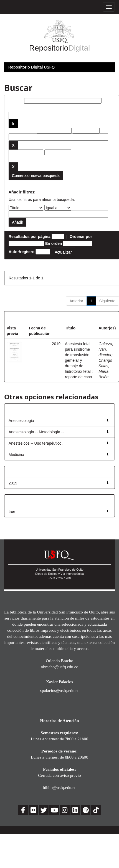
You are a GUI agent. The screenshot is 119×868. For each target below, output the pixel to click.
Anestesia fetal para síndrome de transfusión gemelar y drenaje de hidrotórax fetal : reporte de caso (79, 360)
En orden (54, 243)
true (12, 512)
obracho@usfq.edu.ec (60, 667)
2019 (13, 483)
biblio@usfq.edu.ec (59, 787)
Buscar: (16, 101)
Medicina (16, 455)
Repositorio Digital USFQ (31, 67)
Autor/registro (21, 252)
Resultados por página (30, 237)
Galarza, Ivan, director (106, 349)
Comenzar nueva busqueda (36, 175)
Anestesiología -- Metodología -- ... (38, 432)
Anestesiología (21, 421)
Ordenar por (81, 237)
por (12, 108)
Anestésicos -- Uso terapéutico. (36, 443)
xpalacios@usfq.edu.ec (59, 690)
